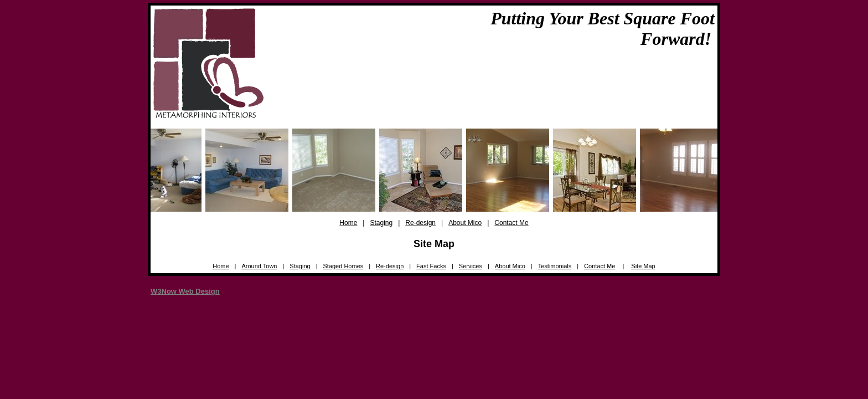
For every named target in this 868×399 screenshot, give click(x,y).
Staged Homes (343, 266)
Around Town (259, 266)
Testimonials (555, 266)
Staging (381, 223)
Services (471, 266)
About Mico (465, 223)
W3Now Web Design (185, 291)
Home (348, 223)
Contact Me (511, 223)
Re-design (420, 223)
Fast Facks (431, 266)
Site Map (643, 266)
